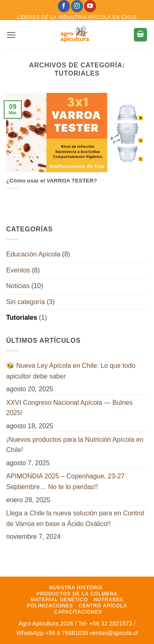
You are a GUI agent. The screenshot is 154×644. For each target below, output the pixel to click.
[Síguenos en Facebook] (64, 6)
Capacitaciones (78, 612)
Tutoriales (22, 317)
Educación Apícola (33, 254)
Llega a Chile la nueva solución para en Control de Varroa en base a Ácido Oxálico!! (75, 518)
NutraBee (109, 600)
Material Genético (59, 600)
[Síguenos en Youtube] (90, 6)
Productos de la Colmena (77, 594)
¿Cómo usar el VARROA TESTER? (52, 181)
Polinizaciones (50, 606)
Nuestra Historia (76, 588)
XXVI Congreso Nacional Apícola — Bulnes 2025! (69, 408)
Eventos (18, 270)
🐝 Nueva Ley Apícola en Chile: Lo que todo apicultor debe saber (71, 371)
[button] (11, 35)
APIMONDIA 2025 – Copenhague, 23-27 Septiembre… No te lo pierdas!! (65, 481)
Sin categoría (25, 302)
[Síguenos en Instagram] (77, 6)
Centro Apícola (103, 606)
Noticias (18, 286)
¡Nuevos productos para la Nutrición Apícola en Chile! (75, 445)
